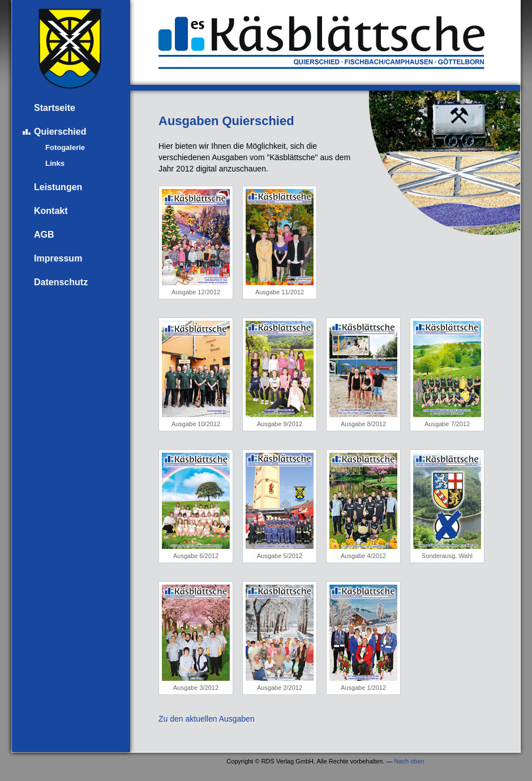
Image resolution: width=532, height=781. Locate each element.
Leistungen (58, 187)
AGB (44, 235)
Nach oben (409, 761)
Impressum (58, 258)
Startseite (55, 108)
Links (55, 163)
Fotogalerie (65, 147)
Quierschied (60, 132)
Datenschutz (61, 282)
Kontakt (51, 211)
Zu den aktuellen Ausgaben (207, 719)
